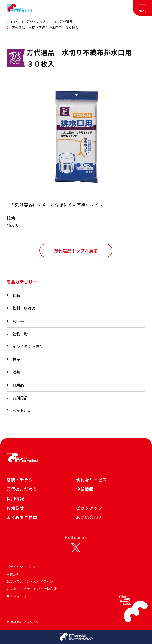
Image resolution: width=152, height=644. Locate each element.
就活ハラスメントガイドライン (30, 581)
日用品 (15, 385)
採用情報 (15, 498)
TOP (12, 22)
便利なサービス (92, 480)
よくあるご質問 (22, 517)
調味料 (15, 321)
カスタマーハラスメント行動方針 (32, 589)
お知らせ (15, 508)
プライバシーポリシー (23, 566)
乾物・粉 (17, 334)
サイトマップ (17, 596)
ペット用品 (19, 410)
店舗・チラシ (20, 480)
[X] (76, 548)
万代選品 (66, 22)
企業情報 (85, 489)
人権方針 (13, 574)
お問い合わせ (89, 517)
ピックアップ (89, 508)
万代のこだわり (38, 22)
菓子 (13, 359)
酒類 (13, 372)
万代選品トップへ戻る (76, 251)
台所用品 (17, 398)
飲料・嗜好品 (21, 308)
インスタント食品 (25, 346)
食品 (13, 295)
